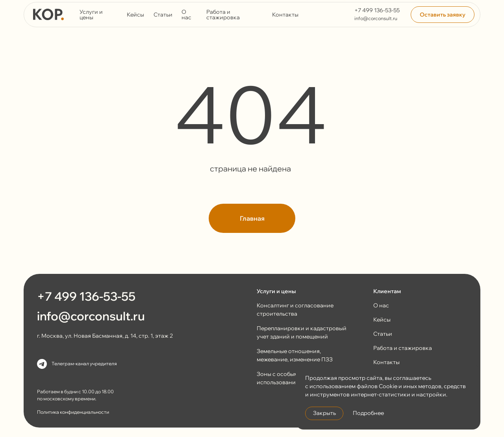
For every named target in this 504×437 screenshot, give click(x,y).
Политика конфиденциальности (73, 412)
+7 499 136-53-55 (377, 10)
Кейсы (135, 15)
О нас (186, 15)
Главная (252, 218)
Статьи (163, 15)
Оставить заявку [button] (443, 15)
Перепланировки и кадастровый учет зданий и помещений (302, 332)
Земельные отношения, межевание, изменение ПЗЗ (295, 355)
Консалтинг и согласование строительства (295, 310)
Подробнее (368, 413)
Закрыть (324, 413)
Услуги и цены (91, 15)
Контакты (285, 15)
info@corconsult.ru (376, 18)
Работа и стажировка (223, 15)
